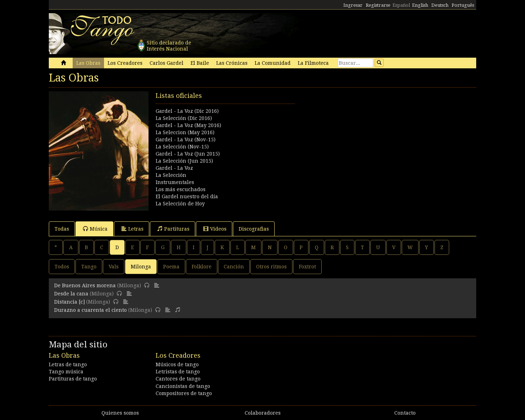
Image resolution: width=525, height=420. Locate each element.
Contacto (405, 413)
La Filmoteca (313, 63)
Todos (62, 267)
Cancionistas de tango (183, 386)
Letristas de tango (178, 372)
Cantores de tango (178, 379)
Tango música (66, 372)
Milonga (141, 267)
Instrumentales (175, 182)
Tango (89, 267)
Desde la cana (71, 294)
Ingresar (353, 5)
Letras (132, 229)
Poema (171, 267)
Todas (62, 229)
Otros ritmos (271, 267)
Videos (215, 229)
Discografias (254, 229)
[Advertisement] (369, 141)
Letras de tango (68, 364)
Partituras (173, 229)
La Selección (171, 175)
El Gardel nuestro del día (187, 196)
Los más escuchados (181, 189)
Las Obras (88, 63)
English (420, 5)
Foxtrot (307, 267)
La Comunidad (273, 63)
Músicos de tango (177, 364)
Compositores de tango (184, 393)
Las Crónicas (232, 63)
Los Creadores (125, 63)
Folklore (202, 267)
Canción (234, 267)
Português (463, 5)
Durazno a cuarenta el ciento (90, 310)
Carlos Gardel (167, 63)
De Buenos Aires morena (85, 285)
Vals (114, 267)
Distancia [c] (69, 302)
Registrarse (378, 5)
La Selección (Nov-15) (182, 147)
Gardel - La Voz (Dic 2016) (187, 111)
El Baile (200, 63)
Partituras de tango (73, 379)
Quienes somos (120, 413)
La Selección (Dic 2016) (184, 118)
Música (95, 229)
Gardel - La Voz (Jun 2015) (188, 154)
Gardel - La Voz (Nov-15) (186, 140)
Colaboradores (263, 413)
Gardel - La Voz (174, 168)
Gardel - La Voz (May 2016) (188, 125)
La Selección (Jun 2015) (184, 161)
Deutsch (440, 5)
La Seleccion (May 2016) (185, 132)
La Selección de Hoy (180, 204)
